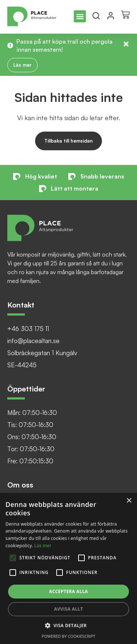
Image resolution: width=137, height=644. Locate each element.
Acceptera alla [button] (68, 591)
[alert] (68, 568)
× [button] (129, 501)
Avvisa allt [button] (68, 609)
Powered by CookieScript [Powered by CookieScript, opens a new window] (68, 636)
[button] (80, 16)
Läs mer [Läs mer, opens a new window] (43, 546)
